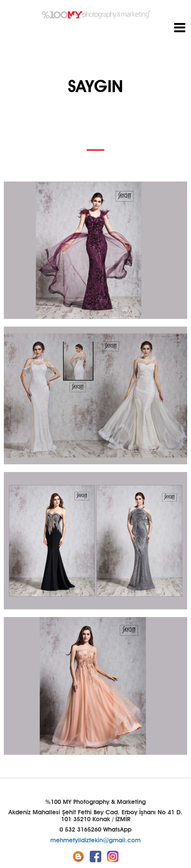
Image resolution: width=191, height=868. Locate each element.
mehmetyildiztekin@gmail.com (95, 840)
